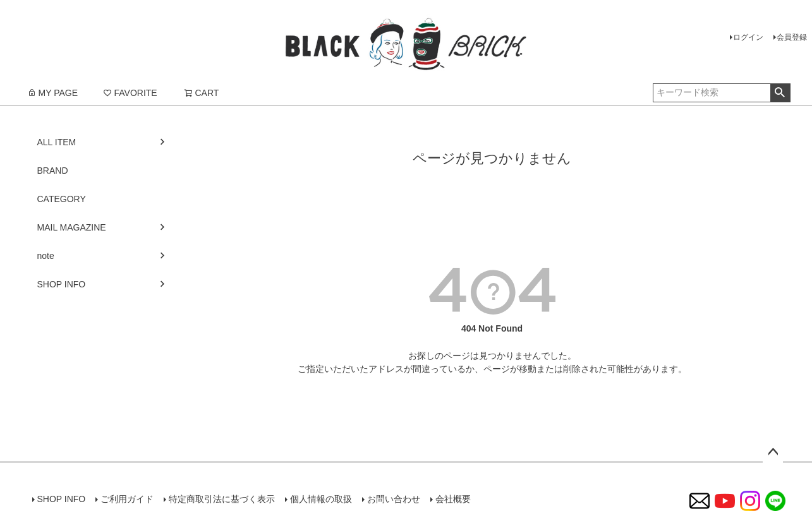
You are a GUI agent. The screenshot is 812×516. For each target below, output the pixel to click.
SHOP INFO (62, 284)
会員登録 (792, 37)
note (46, 256)
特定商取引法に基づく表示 (222, 499)
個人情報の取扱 (321, 499)
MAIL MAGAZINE (72, 227)
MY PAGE (53, 93)
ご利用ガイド (127, 499)
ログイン (748, 37)
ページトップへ (773, 452)
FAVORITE (130, 93)
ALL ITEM (57, 142)
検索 (780, 93)
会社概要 (453, 499)
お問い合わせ (394, 499)
